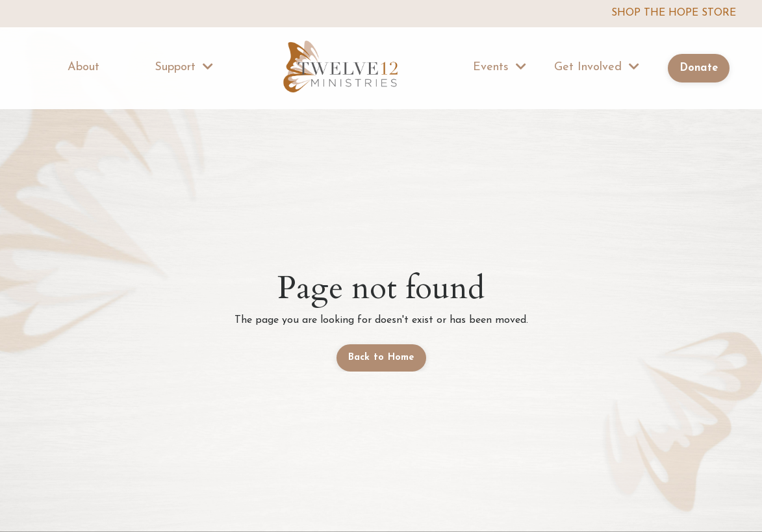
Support (184, 67)
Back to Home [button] (381, 358)
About (83, 67)
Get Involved (597, 67)
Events (500, 67)
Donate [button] (699, 68)
